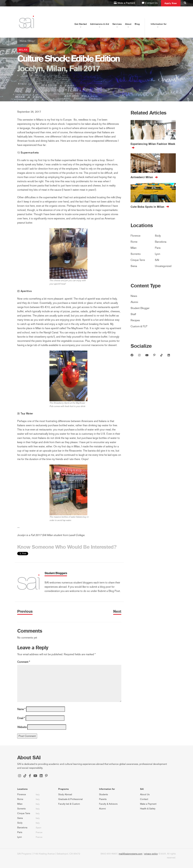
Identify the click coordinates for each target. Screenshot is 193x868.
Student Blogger (140, 308)
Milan (23, 50)
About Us (145, 794)
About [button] (128, 24)
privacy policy (151, 854)
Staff (133, 314)
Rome (134, 242)
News (134, 296)
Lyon (157, 254)
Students (104, 794)
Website (22, 727)
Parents (103, 799)
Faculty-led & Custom (69, 804)
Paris (158, 248)
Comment (24, 662)
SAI (157, 260)
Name (21, 709)
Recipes (135, 320)
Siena (134, 266)
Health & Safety (148, 809)
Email (21, 718)
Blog (137, 24)
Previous (25, 611)
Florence (135, 236)
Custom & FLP (139, 326)
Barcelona (161, 242)
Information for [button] (159, 24)
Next (117, 611)
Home (23, 41)
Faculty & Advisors (108, 804)
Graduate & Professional (70, 799)
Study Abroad (65, 794)
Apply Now (171, 3)
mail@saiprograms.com (131, 854)
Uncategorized (163, 266)
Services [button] (117, 24)
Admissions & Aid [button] (100, 24)
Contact (144, 799)
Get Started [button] (81, 24)
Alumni (134, 302)
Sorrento (136, 254)
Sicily (158, 236)
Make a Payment (148, 804)
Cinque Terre (138, 260)
